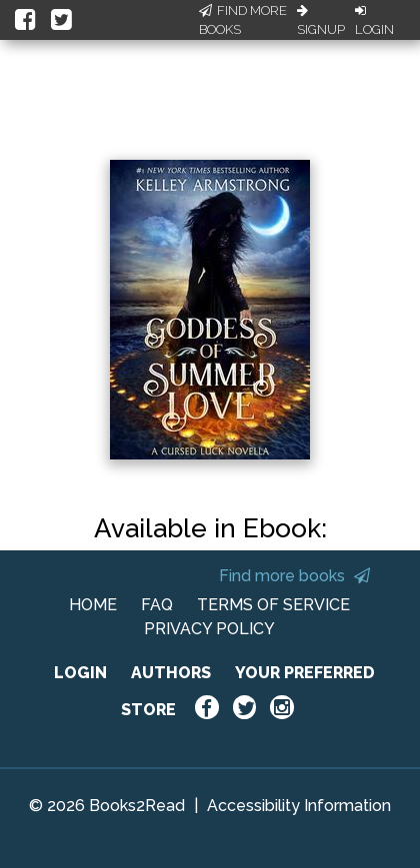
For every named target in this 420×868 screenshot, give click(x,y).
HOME (93, 605)
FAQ (157, 605)
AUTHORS (171, 673)
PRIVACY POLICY (209, 629)
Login (374, 21)
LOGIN (80, 673)
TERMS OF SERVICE (273, 605)
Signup (321, 21)
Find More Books (243, 20)
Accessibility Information (299, 806)
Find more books (294, 576)
